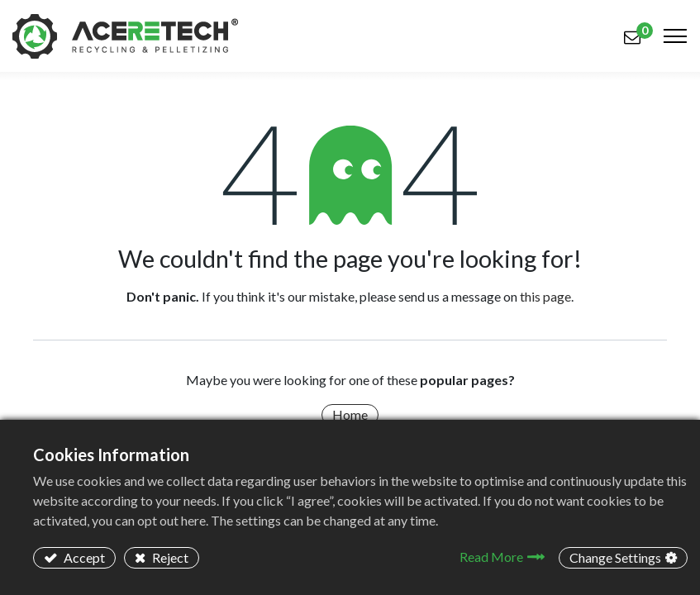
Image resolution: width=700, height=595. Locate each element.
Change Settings (615, 557)
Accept (83, 557)
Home (350, 414)
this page (545, 296)
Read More (491, 557)
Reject (169, 557)
